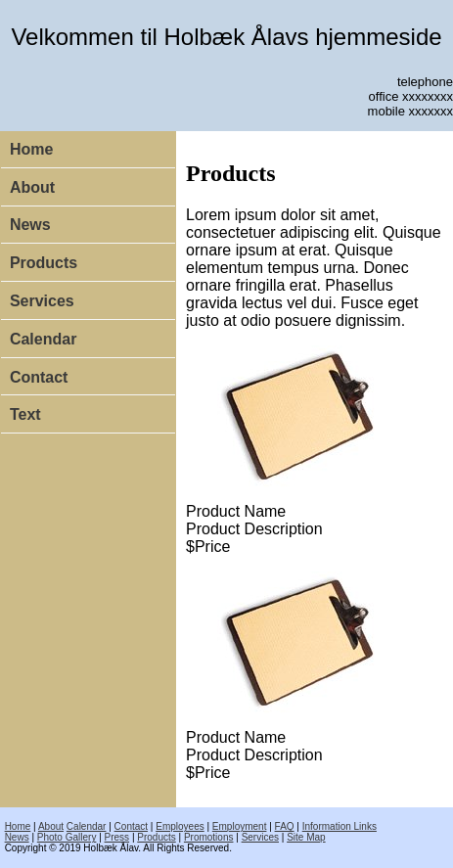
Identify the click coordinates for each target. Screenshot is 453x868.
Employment (240, 826)
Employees (180, 826)
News (30, 225)
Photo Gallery (67, 837)
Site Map (306, 837)
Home (31, 149)
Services (42, 301)
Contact (39, 377)
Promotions (209, 837)
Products (44, 263)
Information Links (340, 826)
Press (117, 837)
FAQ (285, 826)
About (32, 187)
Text (25, 414)
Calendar (43, 339)
